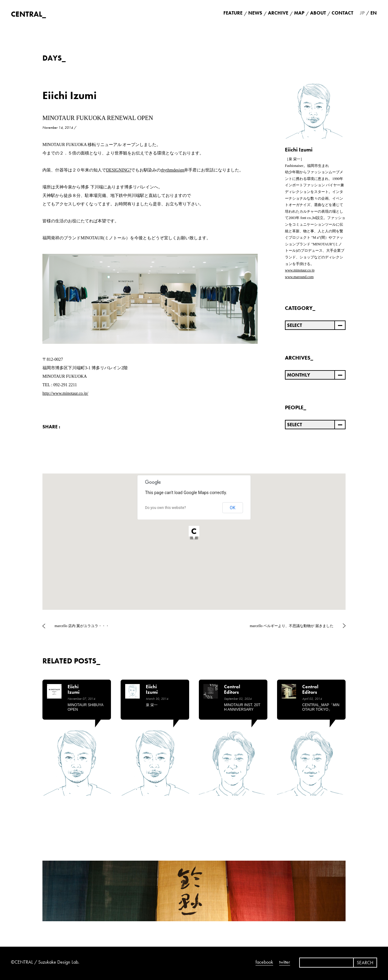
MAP (299, 13)
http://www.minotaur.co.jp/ (65, 393)
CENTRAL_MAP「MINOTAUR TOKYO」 (321, 707)
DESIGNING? (119, 170)
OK (232, 508)
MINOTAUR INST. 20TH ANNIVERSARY (242, 707)
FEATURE (233, 13)
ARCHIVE (278, 13)
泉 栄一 (152, 705)
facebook (264, 962)
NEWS (255, 13)
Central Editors (232, 690)
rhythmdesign (172, 170)
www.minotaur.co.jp (300, 270)
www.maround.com (299, 277)
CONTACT (342, 13)
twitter (285, 962)
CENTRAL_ (28, 14)
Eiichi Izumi (70, 96)
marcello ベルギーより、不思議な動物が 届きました (292, 626)
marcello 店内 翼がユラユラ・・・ (82, 626)
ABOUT (318, 13)
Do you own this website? (166, 508)
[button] (194, 534)
